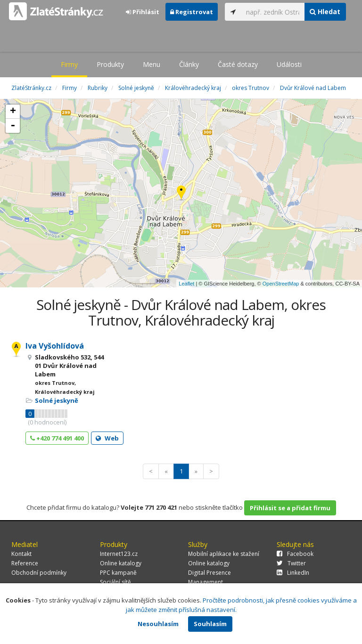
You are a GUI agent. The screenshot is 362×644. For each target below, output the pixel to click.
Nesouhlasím (158, 624)
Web (107, 438)
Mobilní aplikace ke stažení (224, 554)
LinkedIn (293, 573)
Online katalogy (121, 563)
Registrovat (192, 12)
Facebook (295, 554)
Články (189, 64)
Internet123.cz (119, 554)
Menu (152, 64)
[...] (273, 12)
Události (289, 64)
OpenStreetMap (281, 284)
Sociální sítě (115, 582)
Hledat (325, 12)
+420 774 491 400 (57, 438)
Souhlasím (210, 624)
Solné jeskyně (57, 400)
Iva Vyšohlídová (55, 346)
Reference (25, 563)
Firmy (69, 64)
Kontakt (21, 554)
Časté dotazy (238, 64)
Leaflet (186, 284)
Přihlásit (143, 12)
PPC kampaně (118, 573)
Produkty (110, 64)
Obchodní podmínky (39, 573)
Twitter (291, 563)
